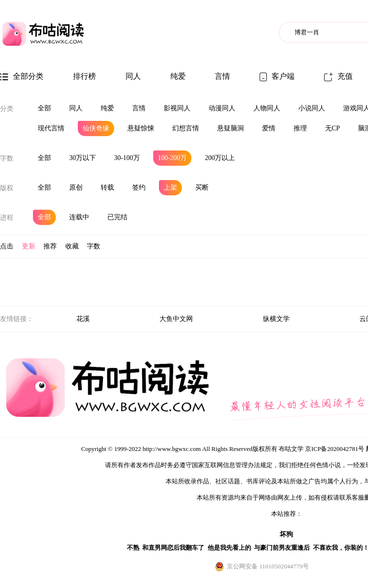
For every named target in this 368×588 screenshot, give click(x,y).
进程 (7, 218)
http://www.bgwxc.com (172, 449)
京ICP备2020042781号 (335, 449)
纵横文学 (276, 319)
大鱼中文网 (176, 319)
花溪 (83, 319)
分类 (7, 109)
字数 (7, 158)
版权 (7, 188)
